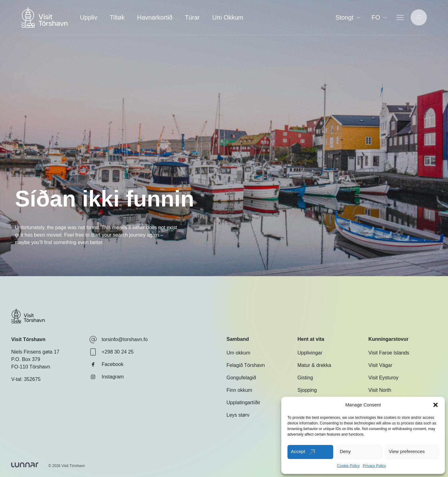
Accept (298, 451)
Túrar (192, 17)
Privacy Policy (374, 466)
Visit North (380, 390)
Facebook (106, 364)
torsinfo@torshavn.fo (119, 340)
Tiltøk (117, 17)
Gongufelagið (241, 378)
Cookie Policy (348, 466)
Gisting (305, 378)
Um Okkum (228, 17)
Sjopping (307, 390)
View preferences (407, 451)
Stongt (348, 17)
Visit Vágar (380, 365)
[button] (436, 405)
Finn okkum (239, 390)
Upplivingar (310, 353)
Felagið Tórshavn (246, 365)
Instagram (107, 377)
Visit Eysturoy (383, 378)
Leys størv (238, 415)
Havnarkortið (155, 17)
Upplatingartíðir (243, 403)
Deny (345, 451)
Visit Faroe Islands (389, 353)
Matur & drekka (314, 365)
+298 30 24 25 (112, 352)
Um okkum (238, 353)
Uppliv (89, 17)
